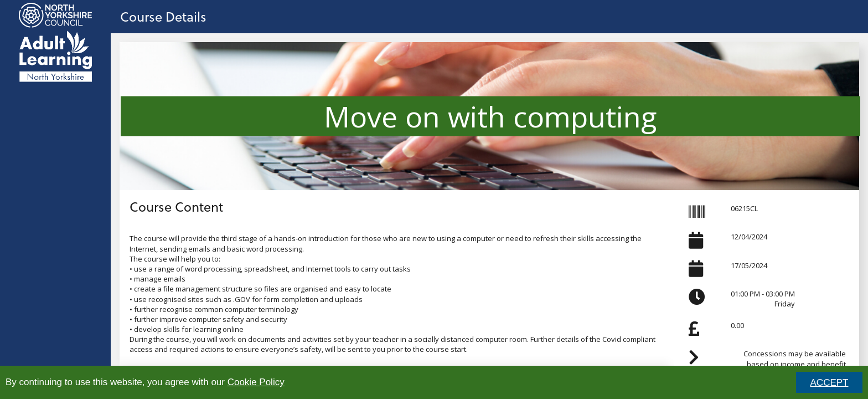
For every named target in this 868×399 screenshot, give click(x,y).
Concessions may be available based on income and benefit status (795, 364)
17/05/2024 (749, 265)
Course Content (176, 206)
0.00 (737, 325)
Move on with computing (490, 116)
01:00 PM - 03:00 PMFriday (763, 299)
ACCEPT (830, 383)
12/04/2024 (749, 237)
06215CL (744, 208)
